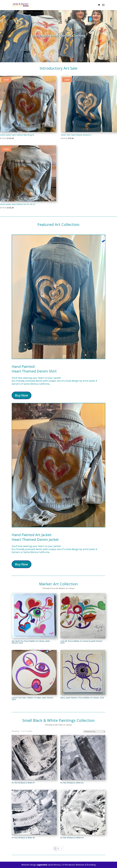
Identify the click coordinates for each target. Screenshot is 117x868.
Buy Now (22, 395)
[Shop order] (94, 732)
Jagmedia (42, 865)
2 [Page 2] (58, 849)
